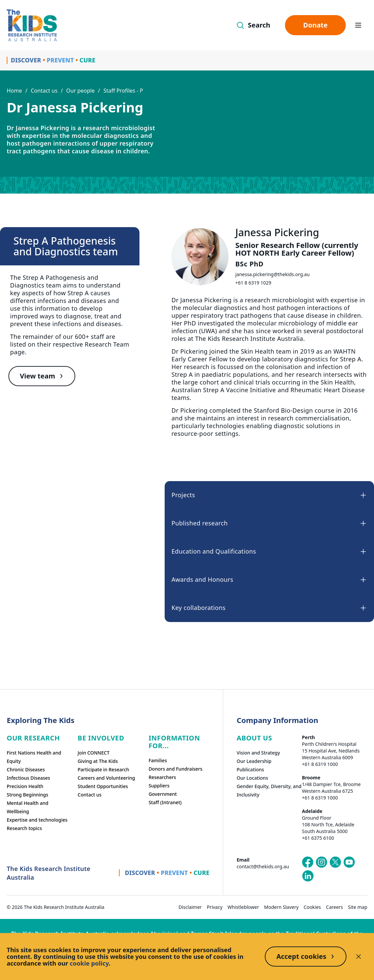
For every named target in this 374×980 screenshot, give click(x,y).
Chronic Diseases (26, 769)
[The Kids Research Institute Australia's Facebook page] (308, 862)
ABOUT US (254, 738)
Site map (358, 907)
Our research (33, 738)
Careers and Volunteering (106, 778)
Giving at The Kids (98, 761)
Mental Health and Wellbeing (28, 807)
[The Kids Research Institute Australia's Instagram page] (322, 862)
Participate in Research (103, 769)
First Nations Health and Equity (34, 757)
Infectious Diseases (28, 778)
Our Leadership (254, 761)
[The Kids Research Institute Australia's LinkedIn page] (308, 876)
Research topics (24, 828)
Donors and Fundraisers (175, 769)
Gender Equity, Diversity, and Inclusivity (269, 790)
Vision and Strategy (258, 753)
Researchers (162, 777)
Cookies (312, 907)
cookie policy (89, 963)
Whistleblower (243, 907)
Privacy (215, 907)
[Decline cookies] (359, 957)
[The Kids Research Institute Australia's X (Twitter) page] (335, 862)
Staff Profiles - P (123, 91)
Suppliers (159, 786)
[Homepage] (32, 25)
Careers (334, 907)
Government (163, 794)
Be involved (101, 738)
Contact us (44, 91)
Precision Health (25, 786)
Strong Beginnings (28, 795)
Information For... (174, 742)
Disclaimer (190, 907)
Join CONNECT (94, 753)
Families (158, 760)
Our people (80, 91)
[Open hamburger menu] (358, 25)
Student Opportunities (103, 786)
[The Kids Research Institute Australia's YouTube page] (349, 862)
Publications (250, 769)
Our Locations (252, 778)
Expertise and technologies (37, 820)
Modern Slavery (281, 907)
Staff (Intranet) (165, 802)
